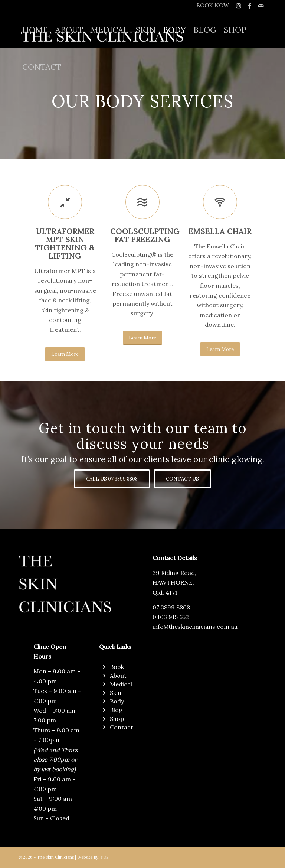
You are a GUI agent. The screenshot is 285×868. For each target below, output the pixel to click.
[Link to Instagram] (238, 6)
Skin (116, 693)
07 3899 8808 (171, 607)
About (118, 676)
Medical (121, 684)
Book (117, 667)
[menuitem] (211, 6)
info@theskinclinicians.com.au (195, 627)
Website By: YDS (93, 857)
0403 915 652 (171, 617)
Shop (117, 719)
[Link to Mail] (261, 6)
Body (117, 701)
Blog (116, 710)
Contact (122, 727)
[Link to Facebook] (250, 6)
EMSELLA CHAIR (220, 231)
